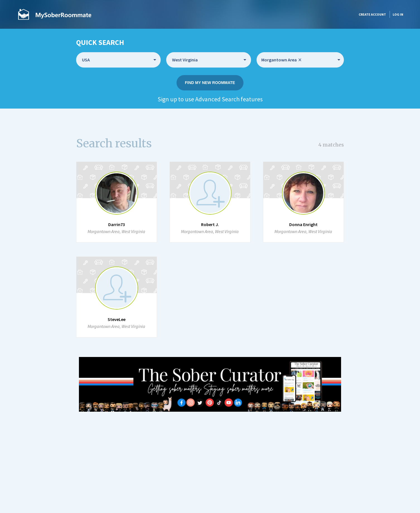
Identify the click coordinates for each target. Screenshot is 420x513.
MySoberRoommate (55, 14)
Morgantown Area (281, 60)
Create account (372, 14)
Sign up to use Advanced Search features (210, 99)
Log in (398, 14)
